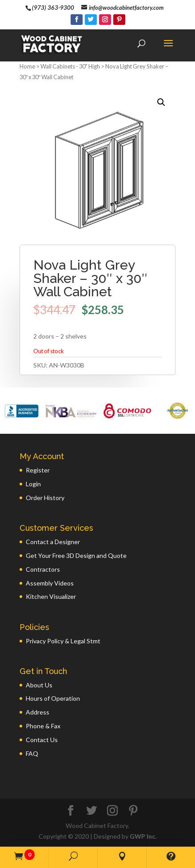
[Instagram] (105, 20)
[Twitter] (91, 20)
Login (33, 484)
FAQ (32, 753)
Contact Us (42, 740)
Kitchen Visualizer (51, 596)
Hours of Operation (53, 698)
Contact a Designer (53, 542)
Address (38, 712)
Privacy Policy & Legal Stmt (63, 641)
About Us (39, 685)
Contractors (43, 569)
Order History (45, 498)
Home (27, 66)
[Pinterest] (119, 20)
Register (38, 470)
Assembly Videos (50, 583)
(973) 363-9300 (53, 8)
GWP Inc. (143, 836)
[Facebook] (77, 20)
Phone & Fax (43, 726)
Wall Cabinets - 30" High (70, 66)
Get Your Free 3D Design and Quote (76, 555)
